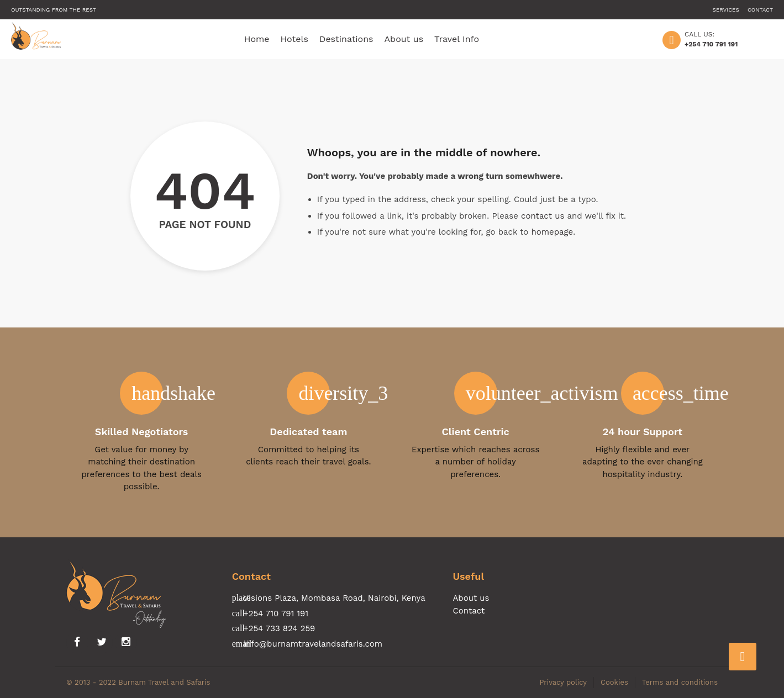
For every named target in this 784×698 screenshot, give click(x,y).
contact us (543, 216)
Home (257, 39)
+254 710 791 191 (711, 44)
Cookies (614, 682)
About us (404, 39)
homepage (552, 232)
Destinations (346, 39)
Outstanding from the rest (54, 10)
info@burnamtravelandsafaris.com (313, 644)
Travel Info (457, 39)
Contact (760, 10)
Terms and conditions (680, 682)
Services (726, 10)
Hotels (294, 39)
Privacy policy (563, 682)
